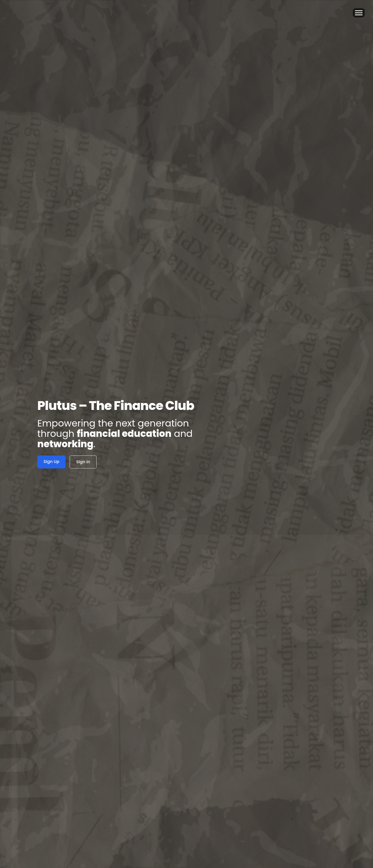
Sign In (83, 462)
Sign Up (51, 462)
